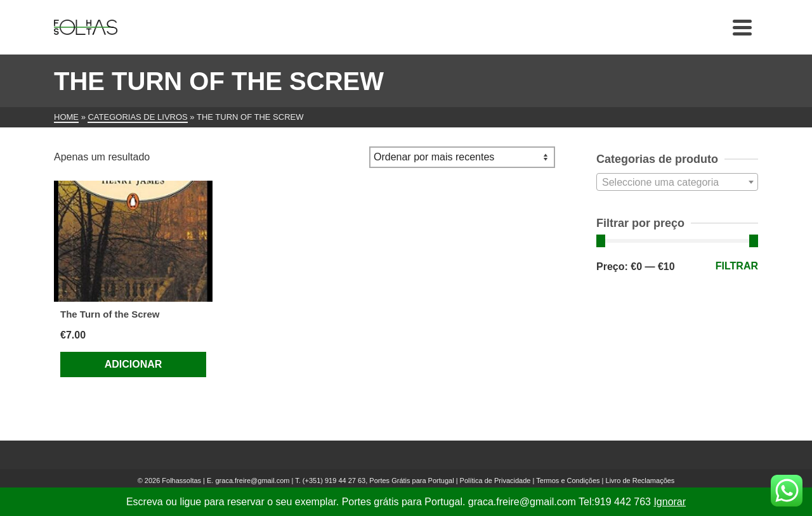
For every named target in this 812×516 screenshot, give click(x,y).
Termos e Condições (568, 481)
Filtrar (737, 266)
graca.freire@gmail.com (252, 481)
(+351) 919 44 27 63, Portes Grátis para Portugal (379, 481)
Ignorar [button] (670, 502)
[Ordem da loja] (462, 157)
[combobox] (677, 182)
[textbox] (677, 183)
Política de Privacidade (495, 481)
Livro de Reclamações (640, 481)
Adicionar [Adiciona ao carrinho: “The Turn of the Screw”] (134, 364)
